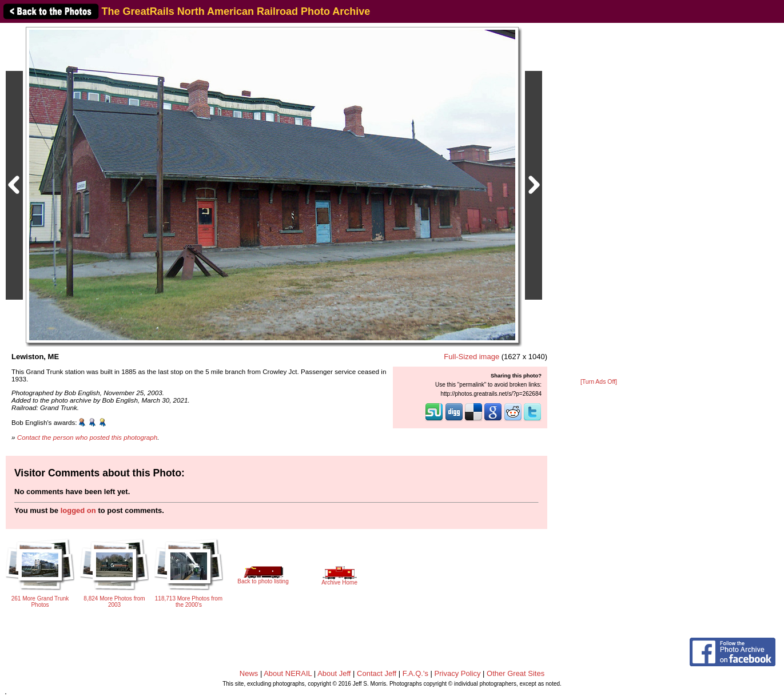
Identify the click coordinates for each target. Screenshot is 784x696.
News (249, 673)
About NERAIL (288, 673)
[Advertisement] (599, 201)
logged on (78, 510)
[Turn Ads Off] (599, 382)
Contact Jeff (377, 673)
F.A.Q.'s (415, 673)
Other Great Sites (516, 673)
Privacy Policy (458, 673)
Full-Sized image (471, 357)
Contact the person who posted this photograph (87, 437)
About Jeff (334, 673)
